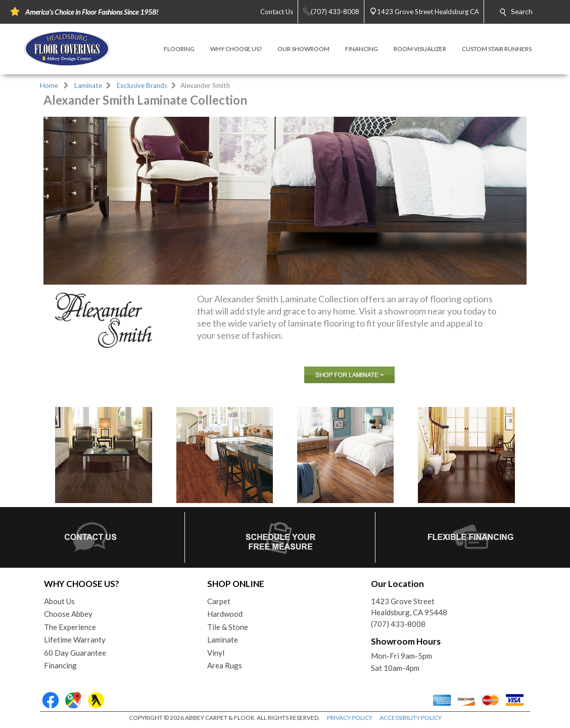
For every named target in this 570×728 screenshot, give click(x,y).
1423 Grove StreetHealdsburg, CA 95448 (409, 607)
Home (49, 85)
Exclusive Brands (142, 85)
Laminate (88, 85)
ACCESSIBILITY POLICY (411, 718)
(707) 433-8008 (398, 624)
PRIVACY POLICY (350, 718)
